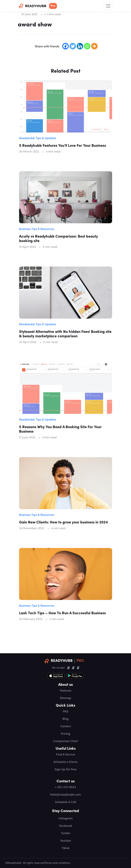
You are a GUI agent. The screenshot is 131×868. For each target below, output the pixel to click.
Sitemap (65, 698)
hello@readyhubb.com (65, 795)
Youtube (65, 841)
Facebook (66, 826)
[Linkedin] (80, 46)
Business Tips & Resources (37, 229)
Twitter (66, 833)
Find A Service (66, 755)
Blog (65, 719)
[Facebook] (65, 46)
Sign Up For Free (66, 770)
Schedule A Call (66, 802)
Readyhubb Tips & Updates (38, 138)
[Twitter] (73, 46)
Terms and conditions (57, 863)
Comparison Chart (66, 741)
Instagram (66, 819)
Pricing (65, 734)
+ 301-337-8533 (65, 787)
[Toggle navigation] (108, 6)
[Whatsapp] (87, 46)
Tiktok (65, 848)
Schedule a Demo (65, 762)
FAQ (66, 712)
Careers (66, 726)
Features (66, 691)
